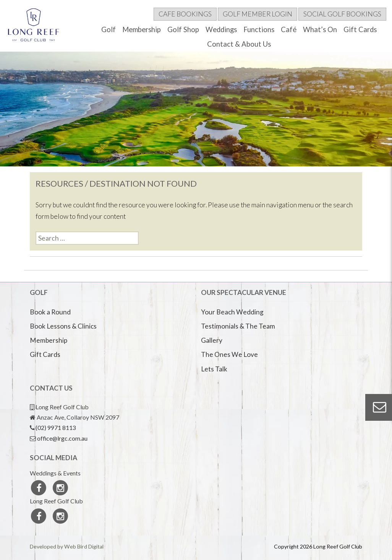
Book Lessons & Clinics (63, 326)
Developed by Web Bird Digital (67, 546)
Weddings (221, 29)
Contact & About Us (239, 44)
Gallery (212, 340)
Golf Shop (183, 29)
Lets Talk (214, 369)
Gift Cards (360, 29)
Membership (142, 29)
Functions (259, 29)
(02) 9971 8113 (56, 427)
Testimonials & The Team (238, 326)
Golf (109, 29)
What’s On (320, 29)
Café (289, 29)
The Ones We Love (229, 354)
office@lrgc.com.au (62, 438)
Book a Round (50, 312)
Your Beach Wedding (232, 312)
